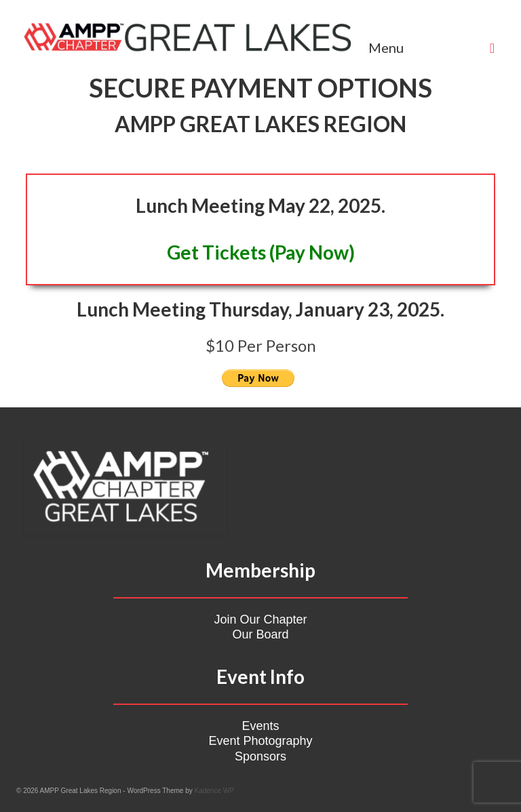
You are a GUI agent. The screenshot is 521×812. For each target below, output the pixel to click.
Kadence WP (214, 791)
